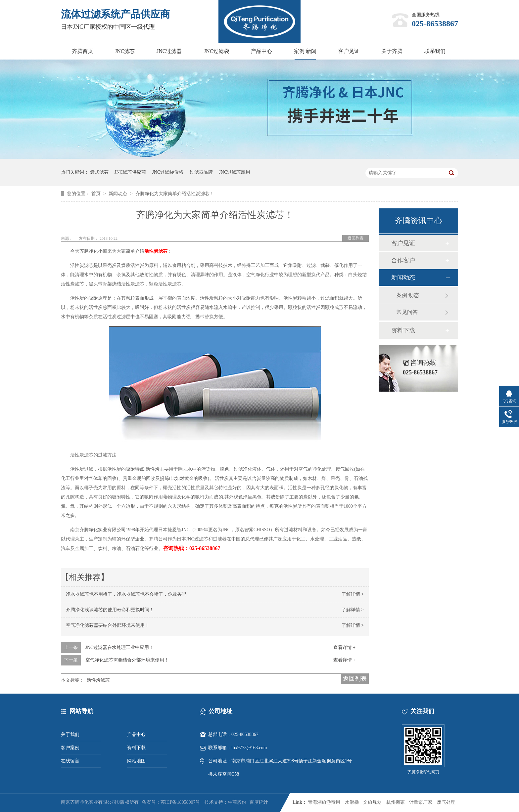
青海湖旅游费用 (324, 802)
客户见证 (349, 51)
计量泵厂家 (421, 802)
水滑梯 (352, 802)
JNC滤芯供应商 (130, 172)
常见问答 (407, 312)
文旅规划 (372, 802)
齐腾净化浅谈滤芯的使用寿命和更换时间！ (110, 610)
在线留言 (70, 761)
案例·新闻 (305, 51)
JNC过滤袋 (216, 51)
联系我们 (435, 51)
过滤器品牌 (201, 172)
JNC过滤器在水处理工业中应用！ (120, 647)
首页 (97, 194)
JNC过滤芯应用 (235, 172)
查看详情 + (344, 647)
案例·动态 (408, 295)
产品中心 (261, 51)
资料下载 (403, 330)
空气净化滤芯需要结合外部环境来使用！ (108, 625)
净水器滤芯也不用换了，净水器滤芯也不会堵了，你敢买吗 (126, 594)
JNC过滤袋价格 (168, 172)
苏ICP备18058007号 (180, 802)
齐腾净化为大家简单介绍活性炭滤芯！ (175, 194)
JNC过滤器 (169, 51)
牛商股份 (237, 802)
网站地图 (136, 761)
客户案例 (70, 748)
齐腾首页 (82, 51)
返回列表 (355, 238)
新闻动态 (118, 194)
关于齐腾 (392, 51)
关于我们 (70, 734)
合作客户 (403, 260)
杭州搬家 (396, 802)
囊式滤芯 (99, 172)
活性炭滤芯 (156, 251)
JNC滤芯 (125, 51)
